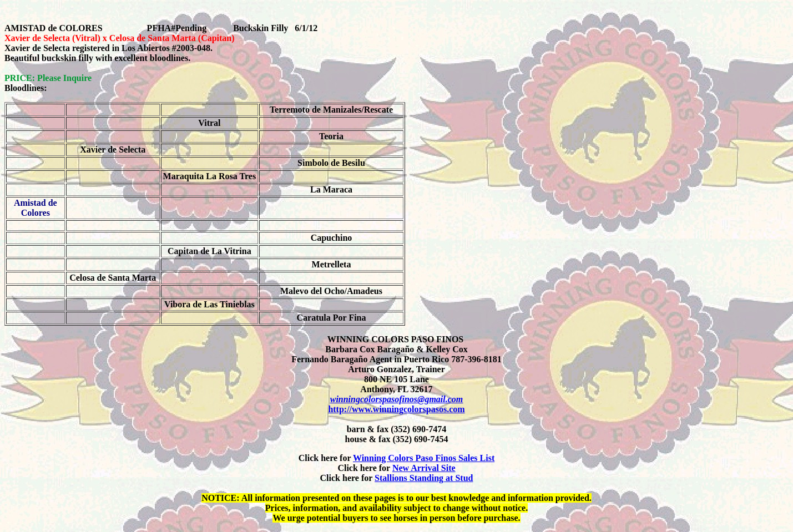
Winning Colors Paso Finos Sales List (424, 458)
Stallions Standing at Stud (424, 478)
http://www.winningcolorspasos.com (396, 409)
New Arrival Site (424, 468)
